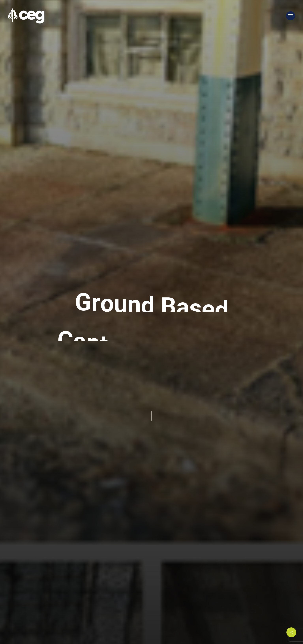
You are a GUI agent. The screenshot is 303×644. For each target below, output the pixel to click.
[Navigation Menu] (291, 16)
